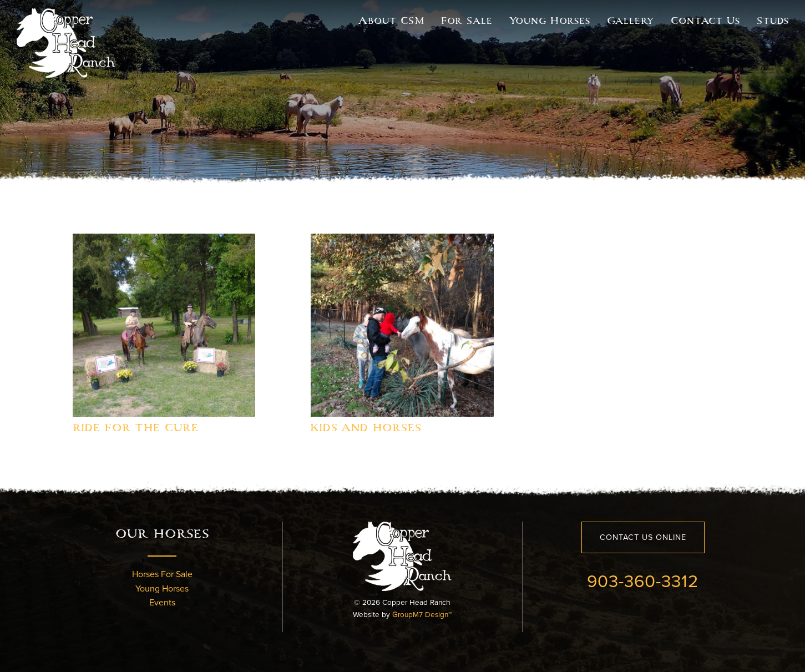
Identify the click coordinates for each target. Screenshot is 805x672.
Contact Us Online (643, 537)
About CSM (391, 21)
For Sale (467, 21)
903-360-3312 (643, 580)
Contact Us (705, 21)
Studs (773, 21)
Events (162, 602)
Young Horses (550, 21)
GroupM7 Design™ (422, 614)
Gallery (631, 21)
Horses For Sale (162, 574)
